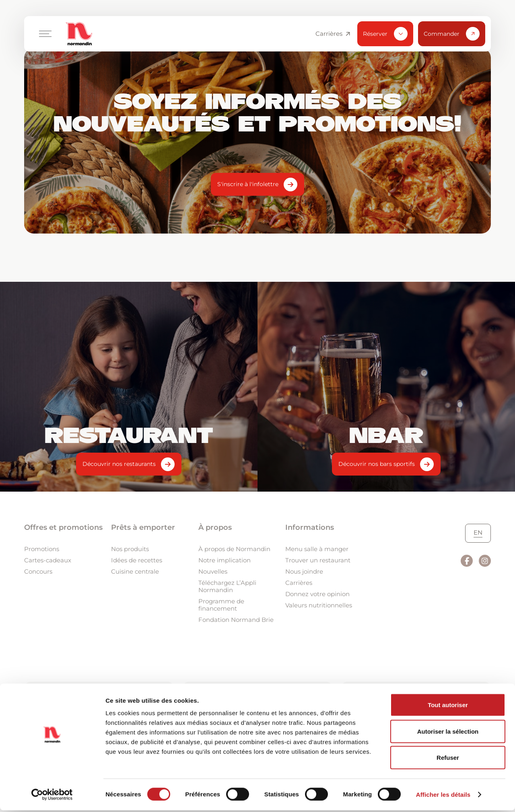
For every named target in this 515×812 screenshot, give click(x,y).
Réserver (385, 34)
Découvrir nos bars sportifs (377, 464)
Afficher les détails (443, 796)
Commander (452, 34)
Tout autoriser (448, 706)
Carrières (333, 34)
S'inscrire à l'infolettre (248, 184)
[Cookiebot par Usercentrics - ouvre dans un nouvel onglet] (52, 796)
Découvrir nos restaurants (119, 464)
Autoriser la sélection (448, 733)
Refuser (448, 759)
